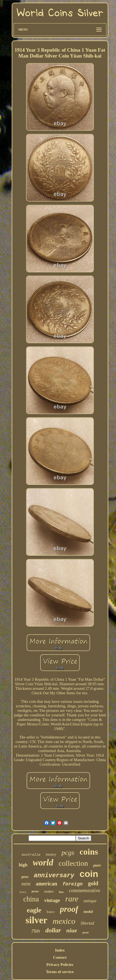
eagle (34, 910)
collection (73, 863)
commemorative (84, 891)
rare (72, 899)
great (85, 932)
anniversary (54, 876)
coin (89, 874)
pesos (35, 891)
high (23, 865)
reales (49, 891)
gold (93, 883)
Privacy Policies (60, 965)
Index (60, 950)
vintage (52, 900)
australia (31, 855)
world (43, 863)
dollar (53, 930)
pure (97, 865)
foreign (73, 884)
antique (90, 901)
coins (89, 852)
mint (26, 884)
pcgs (68, 853)
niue (72, 930)
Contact (60, 957)
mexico (64, 921)
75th (36, 931)
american (46, 884)
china (31, 899)
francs (23, 892)
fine (61, 892)
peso (25, 877)
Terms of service (60, 972)
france (51, 912)
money (51, 854)
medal (88, 912)
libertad (87, 923)
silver (37, 920)
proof (69, 909)
